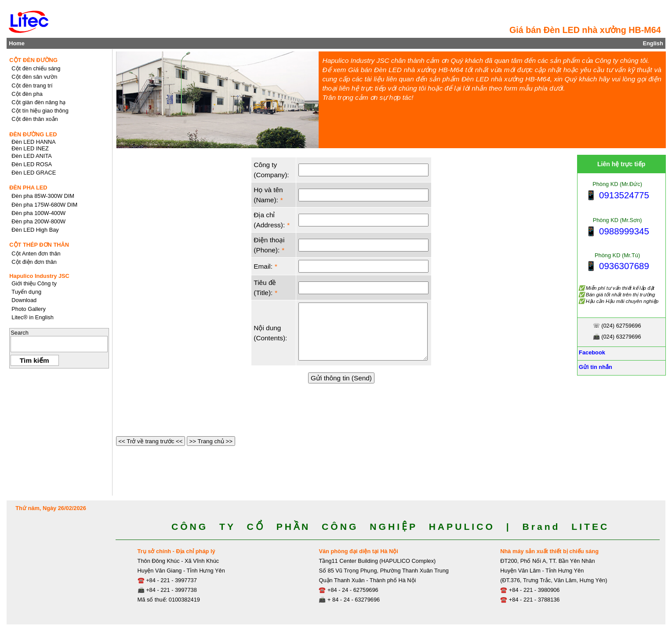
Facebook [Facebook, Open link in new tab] (591, 352)
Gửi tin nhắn (595, 367)
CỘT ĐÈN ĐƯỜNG (33, 60)
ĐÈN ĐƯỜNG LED (33, 134)
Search (20, 333)
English (653, 43)
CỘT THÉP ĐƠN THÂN (39, 245)
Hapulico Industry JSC (39, 276)
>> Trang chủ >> (211, 441)
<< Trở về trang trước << (151, 441)
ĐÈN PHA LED (28, 188)
